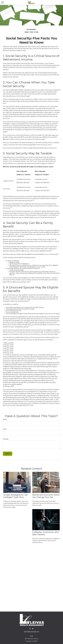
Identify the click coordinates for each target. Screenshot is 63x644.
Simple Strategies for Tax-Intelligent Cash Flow (16, 496)
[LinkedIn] (33, 629)
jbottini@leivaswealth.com (32, 632)
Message (6, 439)
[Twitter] (30, 629)
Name (5, 419)
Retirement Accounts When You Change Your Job (46, 496)
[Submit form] (8, 454)
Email (5, 429)
